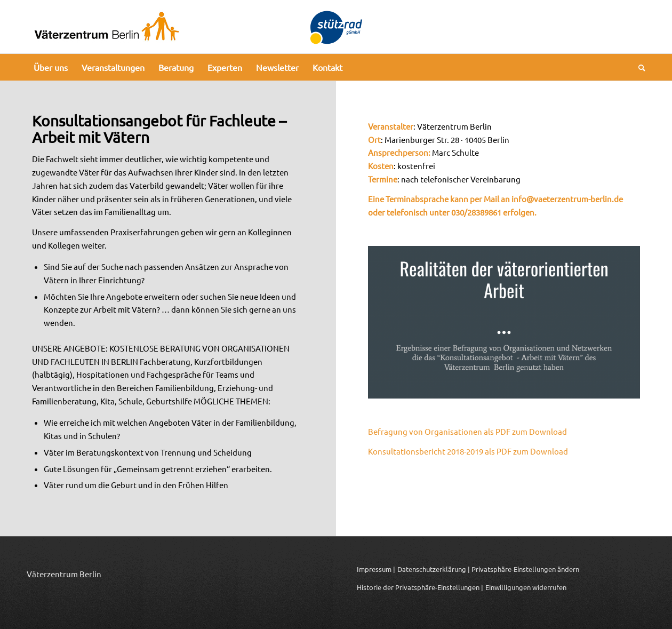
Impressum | (376, 569)
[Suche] (638, 67)
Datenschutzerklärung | (434, 569)
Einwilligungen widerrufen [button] (526, 587)
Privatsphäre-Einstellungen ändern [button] (525, 569)
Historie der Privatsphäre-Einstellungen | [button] (420, 587)
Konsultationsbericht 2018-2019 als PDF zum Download (468, 451)
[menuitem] (51, 67)
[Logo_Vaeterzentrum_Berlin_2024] (107, 27)
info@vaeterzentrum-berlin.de (567, 199)
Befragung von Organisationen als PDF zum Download (467, 431)
